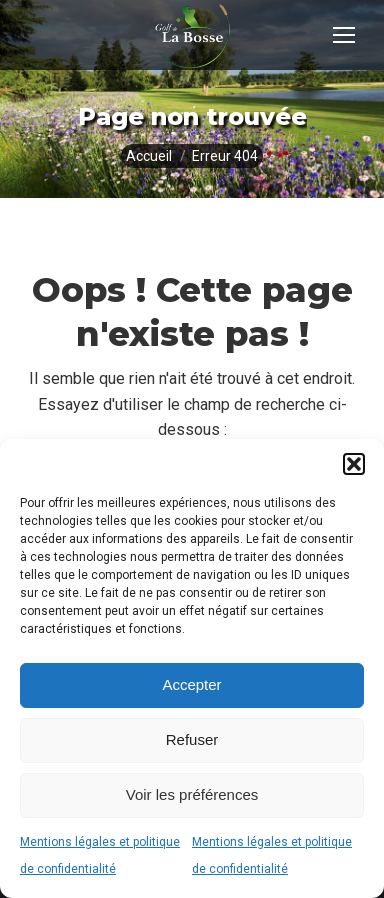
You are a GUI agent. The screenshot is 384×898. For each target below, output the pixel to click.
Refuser (192, 739)
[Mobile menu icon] (344, 35)
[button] (354, 464)
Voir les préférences (192, 794)
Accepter (191, 684)
